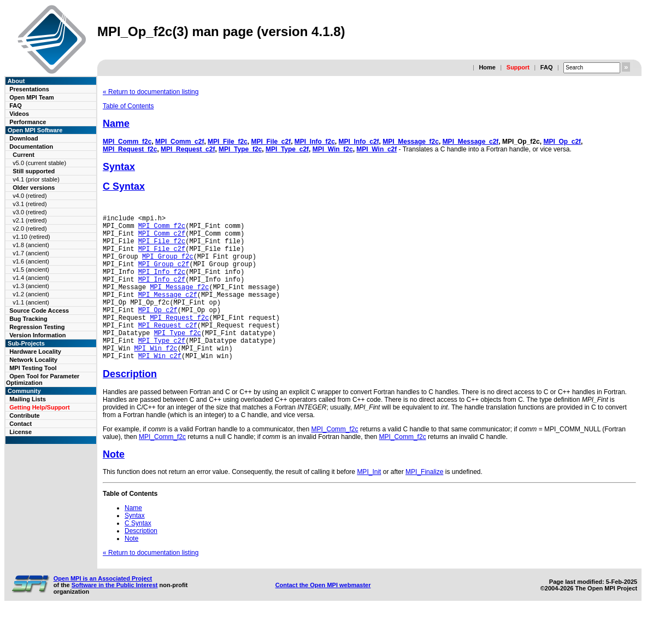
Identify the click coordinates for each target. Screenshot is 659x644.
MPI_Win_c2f (376, 149)
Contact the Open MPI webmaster (323, 616)
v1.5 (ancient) (31, 270)
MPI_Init (369, 503)
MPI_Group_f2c (168, 266)
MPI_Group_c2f (164, 275)
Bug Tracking (28, 319)
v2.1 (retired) (30, 220)
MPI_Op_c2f (562, 142)
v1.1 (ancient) (31, 302)
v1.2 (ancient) (31, 294)
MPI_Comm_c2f (180, 142)
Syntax (119, 167)
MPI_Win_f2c (333, 149)
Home (487, 67)
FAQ (547, 67)
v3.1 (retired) (30, 204)
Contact (20, 424)
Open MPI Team (32, 97)
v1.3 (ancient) (31, 286)
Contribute (25, 415)
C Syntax (124, 186)
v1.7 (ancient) (31, 253)
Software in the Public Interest (115, 616)
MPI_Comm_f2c (127, 142)
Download (24, 138)
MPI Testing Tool (33, 368)
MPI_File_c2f (271, 142)
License (20, 432)
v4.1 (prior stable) (36, 179)
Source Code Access (39, 311)
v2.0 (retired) (30, 229)
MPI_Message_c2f (471, 142)
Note (114, 485)
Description (130, 405)
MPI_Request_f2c (130, 149)
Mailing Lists (28, 399)
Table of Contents (128, 106)
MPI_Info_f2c (315, 142)
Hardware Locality (35, 352)
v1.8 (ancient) (31, 245)
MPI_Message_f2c (411, 142)
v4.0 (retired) (30, 196)
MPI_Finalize (424, 503)
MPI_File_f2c (228, 142)
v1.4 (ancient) (31, 278)
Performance (28, 122)
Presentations (29, 89)
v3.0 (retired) (30, 212)
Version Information (37, 335)
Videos (19, 114)
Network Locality (33, 360)
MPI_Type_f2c (240, 149)
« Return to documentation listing (151, 92)
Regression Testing (37, 327)
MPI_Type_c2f (287, 149)
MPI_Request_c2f (188, 149)
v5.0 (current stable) (39, 163)
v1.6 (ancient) (31, 261)
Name (116, 124)
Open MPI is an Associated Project (103, 610)
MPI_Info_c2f (359, 142)
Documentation (31, 147)
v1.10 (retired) (31, 237)
